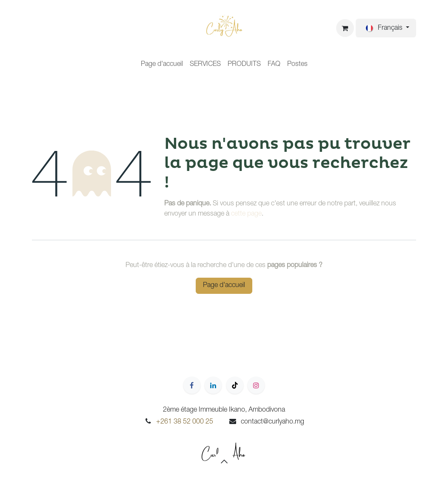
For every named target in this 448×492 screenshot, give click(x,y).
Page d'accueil (224, 286)
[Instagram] (256, 385)
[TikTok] (235, 385)
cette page (246, 214)
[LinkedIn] (213, 385)
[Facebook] (192, 385)
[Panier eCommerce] (345, 28)
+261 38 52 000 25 (185, 422)
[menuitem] (162, 65)
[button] (224, 461)
